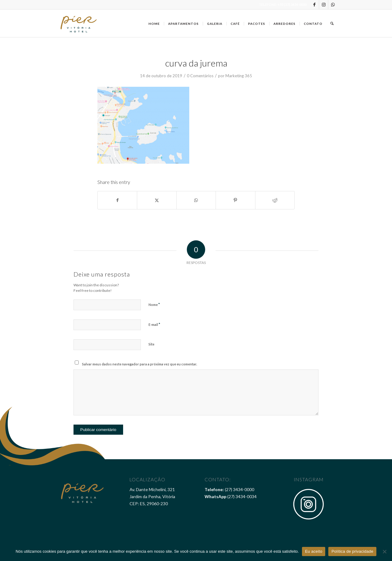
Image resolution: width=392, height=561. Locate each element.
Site (151, 344)
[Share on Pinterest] (235, 200)
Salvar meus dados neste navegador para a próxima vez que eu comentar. (139, 364)
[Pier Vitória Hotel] (79, 23)
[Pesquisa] (332, 23)
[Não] (384, 551)
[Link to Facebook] (314, 5)
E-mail (154, 324)
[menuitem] (154, 23)
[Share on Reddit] (275, 200)
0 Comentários (200, 76)
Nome (154, 304)
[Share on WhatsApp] (196, 200)
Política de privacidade (352, 551)
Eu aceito (314, 551)
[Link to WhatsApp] (333, 5)
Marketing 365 (239, 76)
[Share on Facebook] (117, 200)
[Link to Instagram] (324, 5)
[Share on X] (157, 200)
